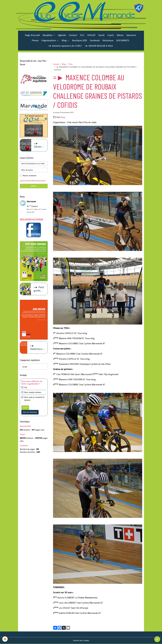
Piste (70, 64)
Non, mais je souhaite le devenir (34, 399)
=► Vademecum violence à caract (37, 348)
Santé (101, 35)
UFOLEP (91, 35)
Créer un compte (26, 181)
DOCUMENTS (123, 41)
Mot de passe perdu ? (39, 181)
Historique (108, 41)
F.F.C (82, 35)
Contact (73, 35)
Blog (64, 41)
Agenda (62, 35)
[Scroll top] (157, 639)
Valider (34, 186)
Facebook (95, 41)
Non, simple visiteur (33, 393)
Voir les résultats (30, 413)
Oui (26, 388)
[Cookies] (5, 639)
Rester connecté (30, 176)
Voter (25, 408)
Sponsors (131, 35)
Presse (35, 41)
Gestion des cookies (81, 641)
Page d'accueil (32, 35)
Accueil (56, 64)
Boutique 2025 (80, 41)
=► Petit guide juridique (39, 290)
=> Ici (25, 367)
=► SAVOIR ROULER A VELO (99, 46)
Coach (111, 35)
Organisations (49, 41)
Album (120, 35)
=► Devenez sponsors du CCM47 (65, 46)
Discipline (48, 35)
